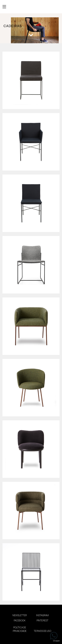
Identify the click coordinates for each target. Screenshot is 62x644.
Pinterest (42, 621)
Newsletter (20, 616)
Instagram (42, 616)
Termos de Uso (42, 631)
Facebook (20, 621)
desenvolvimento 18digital (31, 639)
